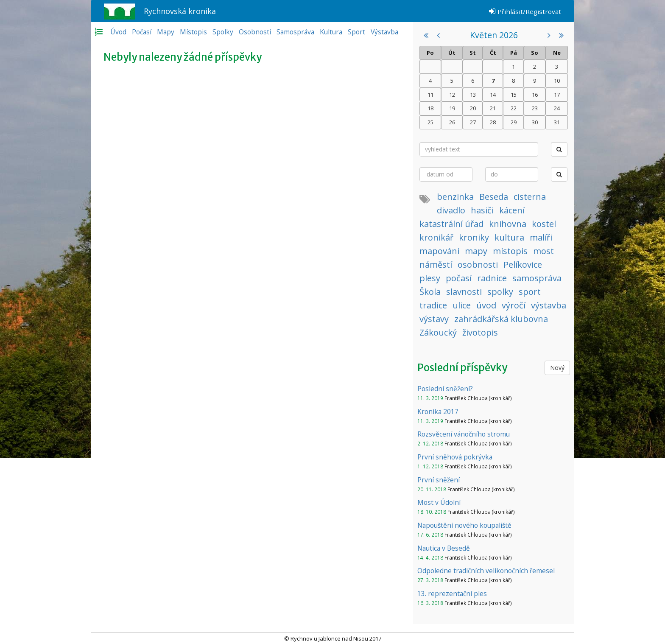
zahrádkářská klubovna (501, 319)
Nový (557, 368)
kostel (544, 224)
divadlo (451, 210)
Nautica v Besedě (444, 548)
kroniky (474, 237)
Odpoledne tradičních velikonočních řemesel (486, 571)
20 (473, 108)
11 (430, 95)
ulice (462, 305)
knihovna (508, 224)
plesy (430, 278)
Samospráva (295, 32)
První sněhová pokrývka (455, 457)
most (543, 251)
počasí (459, 278)
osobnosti (478, 265)
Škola (430, 292)
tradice (433, 305)
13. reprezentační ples (452, 594)
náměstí (436, 265)
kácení (512, 210)
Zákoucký (438, 332)
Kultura (331, 32)
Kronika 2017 (438, 412)
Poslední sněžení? (445, 389)
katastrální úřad (451, 224)
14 (493, 95)
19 (452, 108)
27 (473, 122)
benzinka (455, 197)
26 (452, 122)
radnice (492, 278)
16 (535, 95)
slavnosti (464, 292)
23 (535, 108)
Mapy (166, 32)
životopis (480, 332)
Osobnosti (255, 32)
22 (514, 108)
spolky (500, 292)
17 (557, 95)
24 (557, 108)
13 (473, 95)
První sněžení (439, 480)
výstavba (549, 305)
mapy (476, 251)
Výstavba (384, 32)
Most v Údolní (439, 502)
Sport (356, 32)
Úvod (118, 32)
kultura (509, 237)
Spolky (223, 32)
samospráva (537, 278)
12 (452, 95)
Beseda (494, 197)
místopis (510, 251)
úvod (486, 305)
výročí (514, 305)
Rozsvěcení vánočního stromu (464, 434)
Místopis (193, 32)
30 (535, 122)
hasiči (482, 210)
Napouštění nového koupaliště (464, 525)
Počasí (142, 32)
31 (557, 122)
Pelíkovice (523, 265)
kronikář (436, 237)
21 (493, 108)
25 (430, 122)
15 (514, 95)
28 (493, 122)
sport (530, 292)
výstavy (434, 319)
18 (430, 108)
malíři (541, 237)
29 (514, 122)
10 (557, 81)
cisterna (530, 197)
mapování (439, 251)
